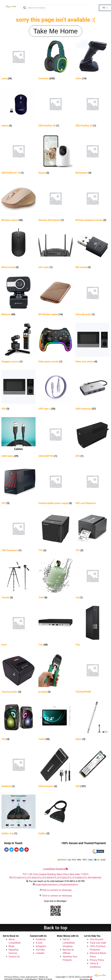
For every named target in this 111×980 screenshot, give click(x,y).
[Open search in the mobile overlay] (55, 8)
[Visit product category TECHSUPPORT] (92, 674)
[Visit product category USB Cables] (18, 438)
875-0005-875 (64, 878)
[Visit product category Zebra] (92, 60)
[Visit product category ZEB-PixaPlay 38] (92, 107)
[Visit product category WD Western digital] (55, 296)
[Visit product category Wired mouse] (18, 249)
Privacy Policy (97, 960)
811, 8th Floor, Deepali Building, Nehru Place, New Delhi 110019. (57, 874)
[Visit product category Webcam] (18, 296)
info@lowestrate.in (69, 885)
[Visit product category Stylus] (92, 721)
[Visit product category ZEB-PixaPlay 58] (55, 107)
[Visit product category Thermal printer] (18, 674)
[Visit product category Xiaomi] (55, 155)
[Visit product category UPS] (92, 438)
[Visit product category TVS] (55, 532)
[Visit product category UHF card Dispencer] (92, 485)
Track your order (98, 943)
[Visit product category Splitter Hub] (18, 815)
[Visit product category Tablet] (55, 721)
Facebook (41, 939)
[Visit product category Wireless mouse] (18, 202)
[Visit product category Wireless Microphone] (55, 202)
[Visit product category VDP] (18, 391)
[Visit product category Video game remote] (55, 343)
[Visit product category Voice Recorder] (92, 296)
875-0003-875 (34, 878)
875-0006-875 (79, 878)
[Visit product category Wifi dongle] (92, 249)
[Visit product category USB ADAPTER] (55, 438)
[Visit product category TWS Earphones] (18, 532)
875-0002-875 (19, 878)
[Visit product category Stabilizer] (18, 768)
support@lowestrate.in (47, 885)
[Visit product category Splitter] (55, 815)
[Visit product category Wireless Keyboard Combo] (92, 202)
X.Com (39, 943)
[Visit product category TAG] (18, 721)
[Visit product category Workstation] (92, 155)
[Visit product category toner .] (18, 626)
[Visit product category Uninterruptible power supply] (55, 485)
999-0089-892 (95, 878)
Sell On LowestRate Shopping (69, 943)
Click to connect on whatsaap (57, 890)
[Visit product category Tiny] (55, 626)
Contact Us (14, 957)
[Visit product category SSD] (92, 768)
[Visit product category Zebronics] (55, 60)
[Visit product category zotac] (18, 60)
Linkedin (40, 953)
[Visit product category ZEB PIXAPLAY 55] (18, 155)
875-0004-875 (49, 878)
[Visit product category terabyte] (55, 674)
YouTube (40, 950)
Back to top (56, 928)
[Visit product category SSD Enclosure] (55, 768)
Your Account (97, 939)
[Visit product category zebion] (18, 107)
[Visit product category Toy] (92, 579)
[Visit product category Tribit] (55, 579)
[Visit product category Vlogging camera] (18, 343)
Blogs (11, 946)
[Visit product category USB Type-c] (55, 391)
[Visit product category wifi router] (55, 249)
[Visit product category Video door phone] (92, 343)
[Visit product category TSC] (92, 532)
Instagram (41, 946)
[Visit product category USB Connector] (92, 391)
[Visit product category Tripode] (18, 579)
